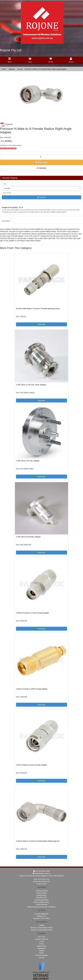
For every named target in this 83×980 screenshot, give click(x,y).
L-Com (41, 941)
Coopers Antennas (41, 939)
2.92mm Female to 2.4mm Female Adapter (33, 613)
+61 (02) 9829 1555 (42, 871)
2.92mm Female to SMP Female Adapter (32, 689)
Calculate (41, 197)
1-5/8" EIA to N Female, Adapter (28, 537)
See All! (41, 958)
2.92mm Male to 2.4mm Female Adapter (32, 765)
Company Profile (41, 891)
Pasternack (41, 948)
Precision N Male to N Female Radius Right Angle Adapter (45, 69)
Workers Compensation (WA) (41, 930)
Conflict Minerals (41, 905)
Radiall (42, 951)
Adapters (12, 69)
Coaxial (20, 69)
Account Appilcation (41, 914)
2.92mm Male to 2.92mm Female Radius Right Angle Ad (38, 841)
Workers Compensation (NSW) (41, 928)
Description (6, 221)
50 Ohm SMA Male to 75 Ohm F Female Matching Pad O (38, 309)
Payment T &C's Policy (41, 918)
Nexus (41, 944)
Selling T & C (41, 916)
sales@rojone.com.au (41, 873)
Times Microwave (41, 955)
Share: (6, 141)
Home (4, 69)
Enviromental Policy (42, 900)
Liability (42, 925)
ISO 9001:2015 (41, 898)
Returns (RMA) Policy (42, 902)
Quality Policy (42, 895)
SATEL (41, 953)
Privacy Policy (41, 893)
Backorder (41, 162)
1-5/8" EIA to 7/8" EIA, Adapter (28, 461)
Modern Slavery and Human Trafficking (41, 907)
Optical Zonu (41, 946)
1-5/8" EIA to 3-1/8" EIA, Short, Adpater (31, 385)
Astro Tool (41, 937)
